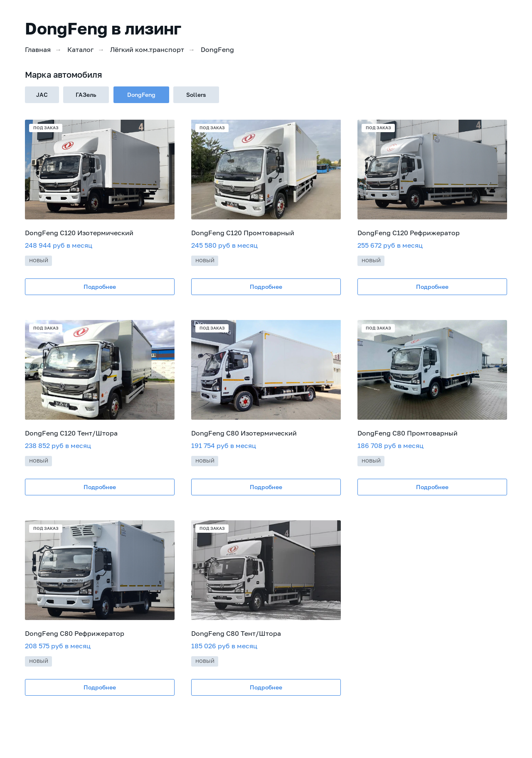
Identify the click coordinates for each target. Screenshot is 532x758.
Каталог (80, 50)
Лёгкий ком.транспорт (147, 50)
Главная (38, 50)
